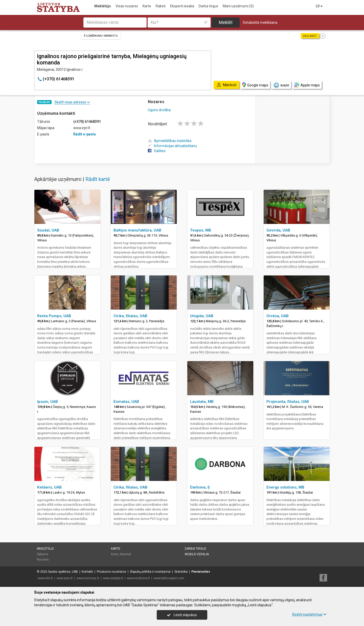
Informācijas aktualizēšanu (172, 146)
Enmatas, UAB (126, 402)
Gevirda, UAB (278, 230)
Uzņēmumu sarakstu (101, 36)
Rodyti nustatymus (309, 614)
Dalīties (157, 151)
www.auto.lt (65, 578)
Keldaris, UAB (49, 487)
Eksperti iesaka (182, 6)
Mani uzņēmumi (238, 6)
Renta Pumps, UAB (54, 316)
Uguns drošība (159, 110)
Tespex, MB (201, 230)
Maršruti (126, 554)
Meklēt (226, 22)
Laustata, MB (202, 402)
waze (281, 85)
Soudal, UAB (48, 230)
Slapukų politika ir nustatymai (150, 572)
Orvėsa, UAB (278, 316)
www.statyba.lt (113, 578)
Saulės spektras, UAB (63, 572)
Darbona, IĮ (200, 487)
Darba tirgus (208, 6)
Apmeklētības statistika (170, 141)
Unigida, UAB (202, 316)
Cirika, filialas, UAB (130, 316)
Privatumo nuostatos (111, 572)
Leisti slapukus (182, 615)
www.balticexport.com (169, 578)
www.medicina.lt (138, 578)
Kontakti (87, 572)
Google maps (255, 85)
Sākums (43, 554)
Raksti (161, 6)
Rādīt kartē (98, 179)
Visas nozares (127, 6)
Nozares (43, 560)
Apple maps (307, 85)
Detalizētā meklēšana (260, 22)
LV (320, 6)
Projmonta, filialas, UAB (288, 402)
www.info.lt (45, 578)
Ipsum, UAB (48, 402)
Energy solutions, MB (285, 487)
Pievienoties (201, 572)
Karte (147, 6)
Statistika (181, 572)
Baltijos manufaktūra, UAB (137, 230)
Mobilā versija (197, 554)
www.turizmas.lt (88, 578)
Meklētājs (103, 6)
